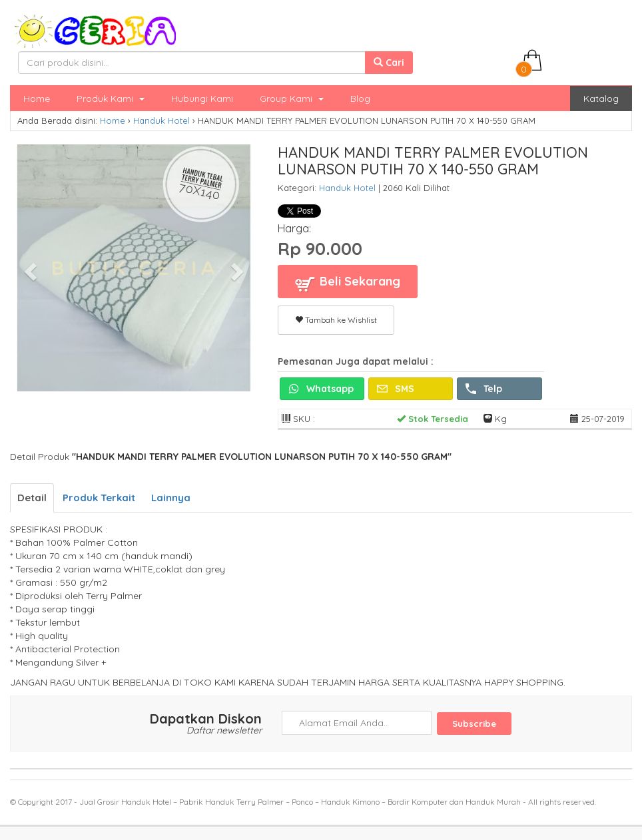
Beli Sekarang (348, 283)
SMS (396, 389)
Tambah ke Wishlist (336, 320)
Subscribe (474, 724)
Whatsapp (321, 389)
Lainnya (171, 498)
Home (37, 99)
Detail (32, 498)
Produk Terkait (99, 498)
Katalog (601, 99)
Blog (360, 99)
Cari (389, 63)
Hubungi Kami (202, 99)
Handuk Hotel (161, 120)
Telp (484, 389)
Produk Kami (111, 99)
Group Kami (292, 99)
